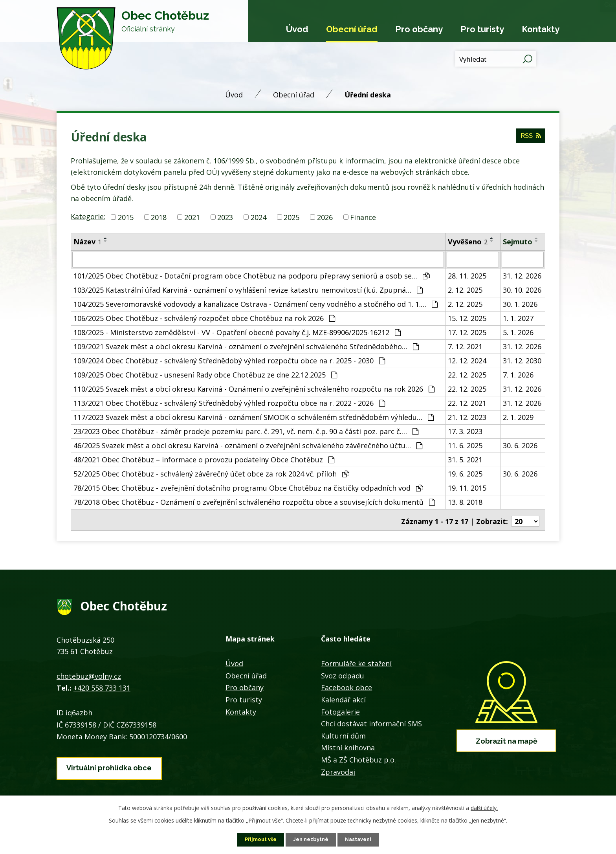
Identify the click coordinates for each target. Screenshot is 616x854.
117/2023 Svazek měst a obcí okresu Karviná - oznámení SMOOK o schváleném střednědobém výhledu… (254, 416)
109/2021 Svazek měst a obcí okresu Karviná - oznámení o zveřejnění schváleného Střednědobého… (246, 346)
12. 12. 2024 (467, 360)
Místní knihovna (348, 744)
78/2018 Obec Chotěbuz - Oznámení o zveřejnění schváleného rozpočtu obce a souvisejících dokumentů (254, 501)
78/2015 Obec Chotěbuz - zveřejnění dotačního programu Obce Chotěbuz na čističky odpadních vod (248, 487)
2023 (225, 217)
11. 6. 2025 (465, 445)
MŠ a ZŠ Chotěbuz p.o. (358, 756)
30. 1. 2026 (520, 303)
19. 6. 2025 (465, 473)
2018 (159, 217)
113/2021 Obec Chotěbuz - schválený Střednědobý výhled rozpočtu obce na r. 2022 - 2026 (229, 402)
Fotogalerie (340, 708)
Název (87, 242)
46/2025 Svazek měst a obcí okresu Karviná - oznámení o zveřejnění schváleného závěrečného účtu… (248, 445)
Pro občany (419, 29)
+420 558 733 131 (102, 685)
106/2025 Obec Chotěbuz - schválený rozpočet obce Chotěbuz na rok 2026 (204, 317)
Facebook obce (346, 684)
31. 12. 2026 (522, 275)
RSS (530, 139)
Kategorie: (88, 216)
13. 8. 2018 (465, 501)
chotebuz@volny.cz (89, 673)
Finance (363, 217)
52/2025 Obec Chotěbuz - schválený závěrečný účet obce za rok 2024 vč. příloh (211, 473)
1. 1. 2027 (518, 317)
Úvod (297, 29)
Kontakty (541, 29)
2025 (291, 217)
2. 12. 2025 (465, 289)
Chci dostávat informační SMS (371, 720)
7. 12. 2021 (465, 346)
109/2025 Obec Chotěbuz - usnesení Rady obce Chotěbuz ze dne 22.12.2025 (205, 374)
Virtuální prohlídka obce (109, 762)
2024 (258, 217)
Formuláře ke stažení (356, 660)
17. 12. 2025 (467, 332)
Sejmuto (518, 242)
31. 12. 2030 (522, 360)
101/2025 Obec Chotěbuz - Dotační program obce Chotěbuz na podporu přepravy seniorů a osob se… (252, 275)
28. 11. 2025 (467, 275)
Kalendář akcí (343, 696)
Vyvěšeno (468, 242)
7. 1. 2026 (518, 374)
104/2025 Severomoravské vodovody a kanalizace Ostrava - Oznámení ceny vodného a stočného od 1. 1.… (256, 303)
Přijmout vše (258, 839)
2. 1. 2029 (518, 416)
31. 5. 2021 (465, 459)
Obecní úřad (352, 29)
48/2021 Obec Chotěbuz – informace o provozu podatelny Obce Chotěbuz (204, 459)
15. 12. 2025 (467, 317)
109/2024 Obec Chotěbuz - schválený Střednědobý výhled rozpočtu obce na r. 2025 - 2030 (229, 360)
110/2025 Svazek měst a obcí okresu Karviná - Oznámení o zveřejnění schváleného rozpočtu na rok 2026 (254, 388)
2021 (192, 217)
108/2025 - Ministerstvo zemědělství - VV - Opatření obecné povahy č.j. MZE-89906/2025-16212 (237, 332)
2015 (126, 217)
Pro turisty (482, 29)
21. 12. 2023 (467, 416)
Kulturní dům (343, 732)
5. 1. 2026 (518, 332)
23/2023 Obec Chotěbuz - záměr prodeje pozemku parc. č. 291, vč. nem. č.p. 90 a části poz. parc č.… (246, 431)
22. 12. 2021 (467, 402)
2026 (325, 217)
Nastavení (361, 839)
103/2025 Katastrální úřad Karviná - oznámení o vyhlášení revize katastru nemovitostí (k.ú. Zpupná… (248, 289)
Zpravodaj (338, 768)
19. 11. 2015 (467, 487)
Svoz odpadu (343, 672)
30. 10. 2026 (522, 289)
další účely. (484, 807)
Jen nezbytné (311, 839)
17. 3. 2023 (465, 431)
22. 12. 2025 (467, 374)
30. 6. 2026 (520, 445)
